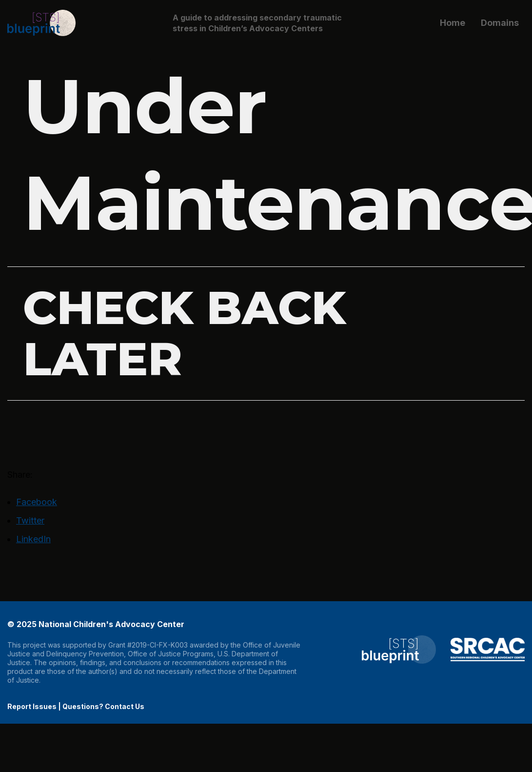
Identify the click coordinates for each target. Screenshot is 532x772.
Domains (500, 23)
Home (453, 23)
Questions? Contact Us (103, 706)
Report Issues (32, 706)
